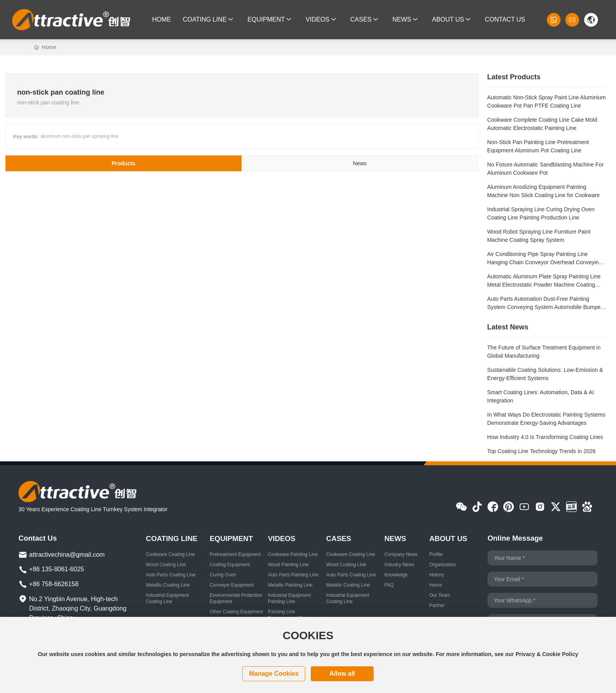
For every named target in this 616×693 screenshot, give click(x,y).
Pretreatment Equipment (235, 554)
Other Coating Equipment (236, 612)
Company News (401, 554)
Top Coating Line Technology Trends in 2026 (541, 451)
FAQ (389, 585)
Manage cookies (274, 674)
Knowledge (396, 575)
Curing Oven (223, 575)
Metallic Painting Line (290, 585)
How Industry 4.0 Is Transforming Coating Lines (545, 437)
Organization (443, 565)
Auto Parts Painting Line (293, 575)
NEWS (395, 538)
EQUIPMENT (231, 538)
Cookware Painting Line (293, 554)
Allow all (342, 674)
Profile (436, 554)
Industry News (399, 565)
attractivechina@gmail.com (67, 555)
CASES (339, 538)
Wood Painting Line (288, 565)
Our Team (440, 595)
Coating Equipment (230, 565)
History (437, 575)
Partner (437, 605)
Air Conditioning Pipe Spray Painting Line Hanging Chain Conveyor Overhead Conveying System (544, 262)
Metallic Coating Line (168, 585)
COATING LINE (171, 538)
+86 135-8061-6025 (57, 569)
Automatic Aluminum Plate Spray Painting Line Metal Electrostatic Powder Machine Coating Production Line (544, 285)
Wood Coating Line (166, 565)
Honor (436, 585)
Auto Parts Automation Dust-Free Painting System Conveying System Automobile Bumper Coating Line (545, 307)
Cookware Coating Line (170, 554)
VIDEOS (282, 538)
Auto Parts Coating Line (171, 575)
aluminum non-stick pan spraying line (80, 136)
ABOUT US (448, 538)
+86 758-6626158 (54, 584)
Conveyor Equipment (232, 585)
